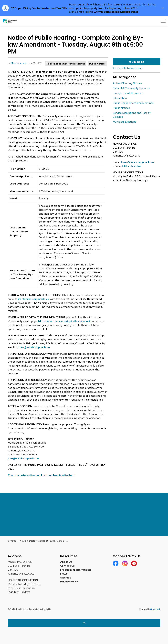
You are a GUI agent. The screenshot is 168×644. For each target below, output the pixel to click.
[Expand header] (163, 21)
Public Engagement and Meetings (66, 64)
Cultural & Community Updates (131, 88)
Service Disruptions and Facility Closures (132, 115)
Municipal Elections (124, 122)
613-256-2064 (131, 166)
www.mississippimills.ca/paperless (116, 12)
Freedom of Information (76, 570)
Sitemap (66, 578)
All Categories (125, 77)
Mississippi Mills (19, 63)
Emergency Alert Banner (128, 93)
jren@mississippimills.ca (34, 299)
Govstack (155, 609)
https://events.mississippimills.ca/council (64, 321)
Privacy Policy (69, 581)
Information (120, 98)
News (64, 574)
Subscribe (136, 62)
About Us (66, 562)
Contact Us (67, 566)
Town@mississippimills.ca (137, 162)
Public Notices (97, 64)
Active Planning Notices (127, 83)
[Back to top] (84, 623)
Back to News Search (130, 68)
